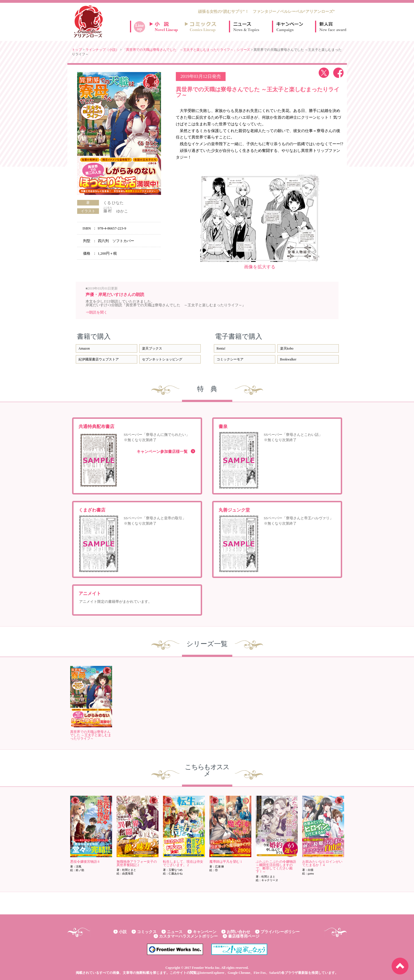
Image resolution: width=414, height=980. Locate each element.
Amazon (84, 348)
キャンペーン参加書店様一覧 (162, 452)
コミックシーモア (230, 359)
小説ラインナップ (166, 27)
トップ (77, 50)
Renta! (221, 348)
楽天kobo (287, 348)
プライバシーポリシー (280, 932)
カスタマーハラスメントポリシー (188, 936)
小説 (123, 932)
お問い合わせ (238, 932)
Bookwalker (288, 359)
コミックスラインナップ (202, 27)
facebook (338, 73)
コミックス (147, 932)
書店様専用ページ (244, 936)
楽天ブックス (152, 348)
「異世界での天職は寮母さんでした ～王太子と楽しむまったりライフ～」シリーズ (186, 50)
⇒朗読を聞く (96, 312)
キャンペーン (289, 27)
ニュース (246, 27)
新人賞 (332, 27)
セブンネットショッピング (162, 359)
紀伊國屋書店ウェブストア (99, 359)
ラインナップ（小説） (102, 50)
